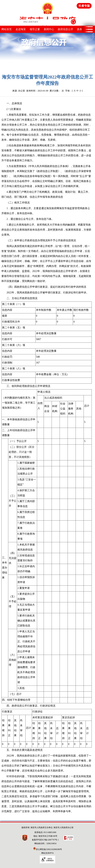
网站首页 (7, 29)
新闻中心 (49, 29)
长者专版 (84, 6)
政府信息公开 (65, 29)
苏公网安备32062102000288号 (47, 849)
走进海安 (21, 29)
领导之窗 (35, 29)
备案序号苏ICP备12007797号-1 (45, 840)
